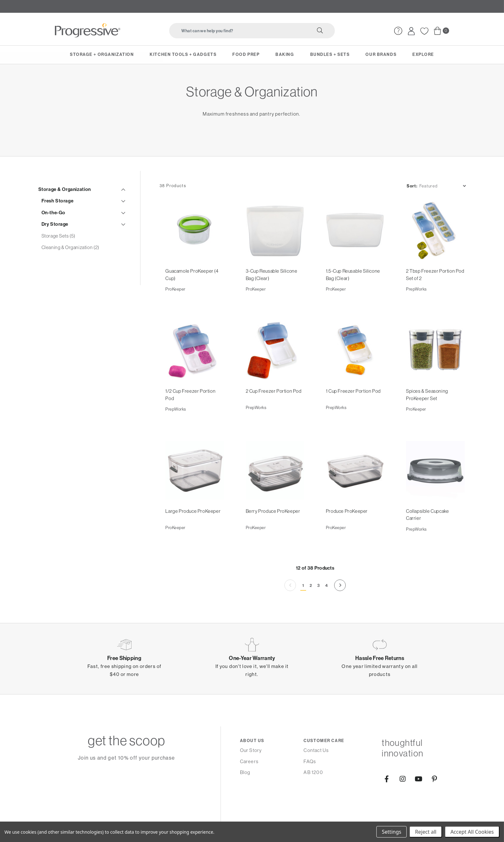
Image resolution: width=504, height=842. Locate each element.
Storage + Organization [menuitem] (102, 54)
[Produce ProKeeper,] (355, 488)
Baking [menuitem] (285, 54)
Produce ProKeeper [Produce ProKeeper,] (347, 529)
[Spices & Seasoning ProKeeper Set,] (435, 368)
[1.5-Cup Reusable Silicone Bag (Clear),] (355, 247)
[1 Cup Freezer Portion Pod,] (355, 368)
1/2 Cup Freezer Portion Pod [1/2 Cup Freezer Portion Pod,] (191, 412)
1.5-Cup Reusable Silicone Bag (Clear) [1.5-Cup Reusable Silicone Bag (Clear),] (353, 292)
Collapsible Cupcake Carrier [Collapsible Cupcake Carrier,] (428, 532)
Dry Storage (55, 236)
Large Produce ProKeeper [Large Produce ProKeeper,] (194, 529)
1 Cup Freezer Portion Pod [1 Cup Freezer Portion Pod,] (354, 408)
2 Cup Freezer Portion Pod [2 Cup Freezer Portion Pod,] (274, 408)
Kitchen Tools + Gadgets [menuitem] (183, 54)
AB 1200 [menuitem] (313, 791)
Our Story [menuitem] (251, 769)
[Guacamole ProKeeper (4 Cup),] (195, 247)
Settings (391, 832)
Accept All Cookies (472, 832)
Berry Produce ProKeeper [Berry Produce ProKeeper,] (273, 529)
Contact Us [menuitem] (316, 769)
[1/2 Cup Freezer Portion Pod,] (195, 368)
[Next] (341, 603)
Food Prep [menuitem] (246, 54)
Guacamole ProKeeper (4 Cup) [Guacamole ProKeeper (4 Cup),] (192, 292)
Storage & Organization (65, 201)
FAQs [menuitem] (310, 780)
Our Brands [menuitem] (381, 54)
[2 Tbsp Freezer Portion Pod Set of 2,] (435, 247)
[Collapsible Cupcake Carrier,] (435, 488)
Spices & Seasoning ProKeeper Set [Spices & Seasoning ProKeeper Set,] (427, 412)
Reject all (426, 832)
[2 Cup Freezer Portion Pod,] (275, 368)
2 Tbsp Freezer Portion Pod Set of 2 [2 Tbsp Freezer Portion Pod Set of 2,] (431, 292)
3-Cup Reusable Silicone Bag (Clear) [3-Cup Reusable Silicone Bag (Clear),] (272, 292)
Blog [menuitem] (245, 791)
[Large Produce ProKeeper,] (195, 488)
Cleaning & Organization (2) (70, 259)
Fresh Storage (58, 213)
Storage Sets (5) (59, 248)
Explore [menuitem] (423, 54)
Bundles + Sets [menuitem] (330, 54)
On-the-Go (53, 224)
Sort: (409, 200)
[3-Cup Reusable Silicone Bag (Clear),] (275, 247)
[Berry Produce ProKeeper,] (275, 488)
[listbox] (439, 200)
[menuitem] (398, 30)
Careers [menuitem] (249, 780)
